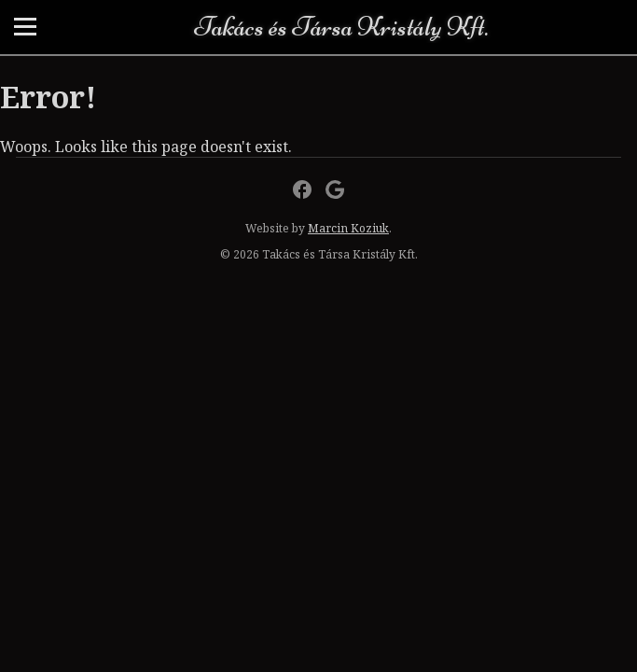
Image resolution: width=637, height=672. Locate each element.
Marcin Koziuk (348, 228)
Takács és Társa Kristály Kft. (341, 27)
